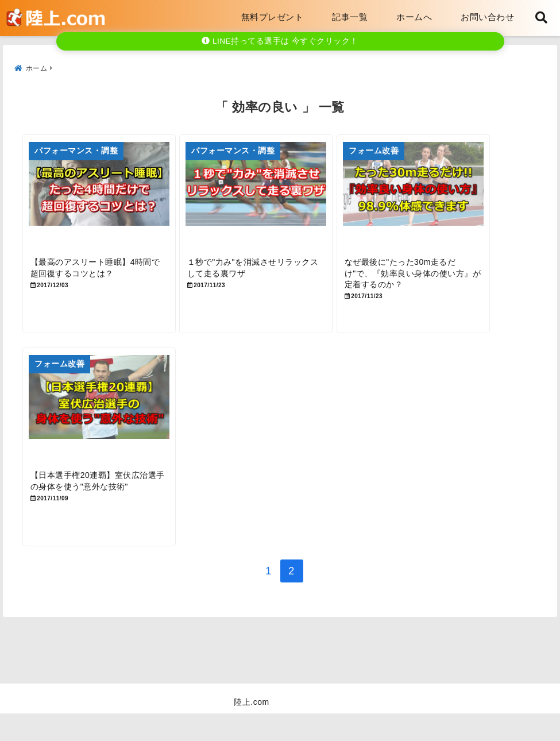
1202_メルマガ (152, 714)
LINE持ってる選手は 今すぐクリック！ (280, 41)
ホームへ (414, 17)
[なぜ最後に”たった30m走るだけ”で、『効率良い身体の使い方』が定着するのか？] (451, 199)
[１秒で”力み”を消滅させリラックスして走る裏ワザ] (279, 199)
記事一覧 (350, 17)
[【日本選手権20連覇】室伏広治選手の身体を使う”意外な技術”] (106, 427)
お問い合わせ (487, 17)
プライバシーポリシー (321, 714)
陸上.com (251, 730)
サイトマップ (412, 714)
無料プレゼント (273, 17)
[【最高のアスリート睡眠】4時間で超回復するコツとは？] (106, 199)
